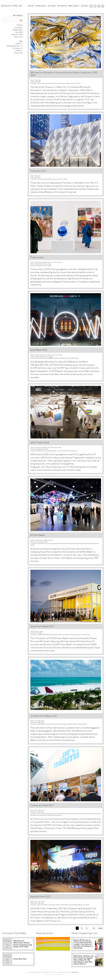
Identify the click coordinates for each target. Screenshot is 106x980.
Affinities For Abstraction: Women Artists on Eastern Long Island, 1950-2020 (64, 74)
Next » (101, 928)
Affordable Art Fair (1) (15, 46)
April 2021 (19, 27)
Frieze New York (38, 171)
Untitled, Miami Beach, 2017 (44, 716)
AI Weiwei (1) (18, 48)
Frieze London (37, 257)
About (77, 6)
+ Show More (18, 37)
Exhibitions (41, 6)
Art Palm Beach (38, 535)
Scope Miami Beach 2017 (42, 626)
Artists (31, 6)
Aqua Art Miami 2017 (41, 897)
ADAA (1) (19, 44)
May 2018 (19, 32)
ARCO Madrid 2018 (40, 443)
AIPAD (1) (19, 51)
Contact (85, 6)
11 (94, 928)
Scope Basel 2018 (39, 350)
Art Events (62, 6)
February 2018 (17, 35)
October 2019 (17, 30)
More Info (75, 972)
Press (70, 6)
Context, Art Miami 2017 (42, 805)
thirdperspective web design (53, 975)
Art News (52, 6)
